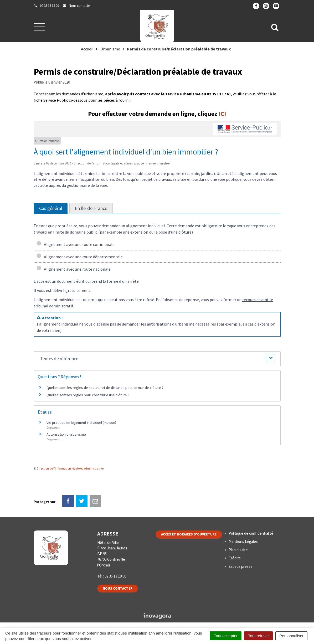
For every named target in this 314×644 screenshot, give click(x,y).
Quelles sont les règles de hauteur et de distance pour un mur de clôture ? (105, 388)
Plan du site (238, 550)
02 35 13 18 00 (115, 576)
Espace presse (241, 566)
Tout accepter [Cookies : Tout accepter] (226, 636)
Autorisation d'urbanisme (66, 434)
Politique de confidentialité (251, 533)
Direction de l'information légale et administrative (70, 468)
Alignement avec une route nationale (73, 269)
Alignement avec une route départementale (79, 257)
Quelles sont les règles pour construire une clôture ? (88, 395)
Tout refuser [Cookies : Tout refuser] (258, 636)
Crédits (235, 558)
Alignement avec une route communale (75, 244)
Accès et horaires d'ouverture (189, 534)
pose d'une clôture (175, 232)
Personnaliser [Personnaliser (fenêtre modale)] (291, 636)
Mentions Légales (243, 541)
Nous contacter (118, 588)
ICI (222, 114)
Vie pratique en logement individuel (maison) (81, 423)
